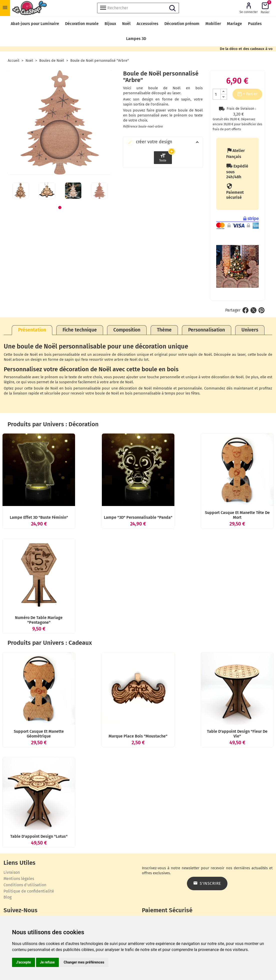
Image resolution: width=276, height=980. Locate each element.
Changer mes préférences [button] (84, 962)
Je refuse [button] (47, 962)
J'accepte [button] (24, 962)
